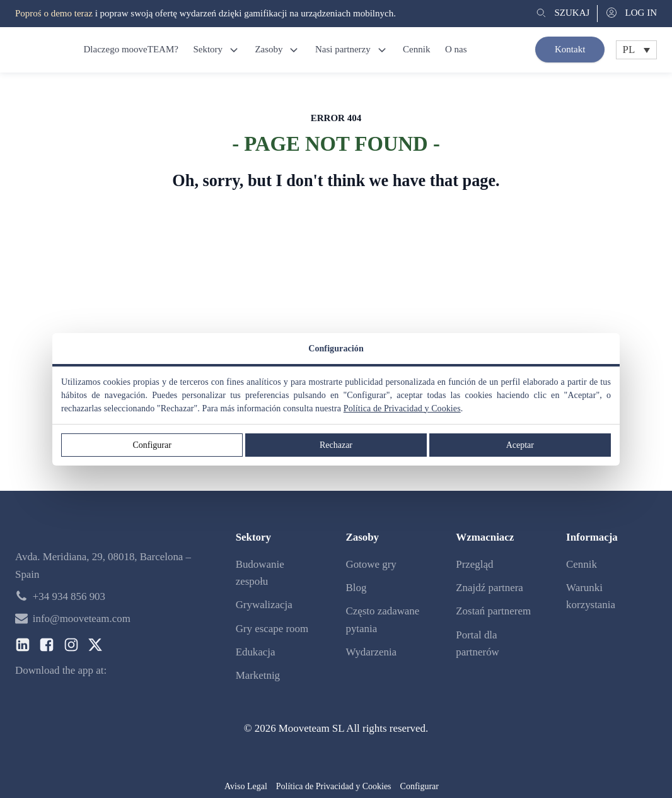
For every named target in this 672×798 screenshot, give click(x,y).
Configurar (152, 445)
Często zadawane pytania (382, 619)
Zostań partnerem (493, 611)
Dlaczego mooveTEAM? (130, 49)
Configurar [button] (420, 786)
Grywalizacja (264, 605)
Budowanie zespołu (260, 573)
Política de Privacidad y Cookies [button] (334, 786)
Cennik (416, 49)
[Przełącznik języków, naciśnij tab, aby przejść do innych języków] (636, 50)
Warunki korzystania (591, 596)
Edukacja (256, 652)
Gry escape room (272, 629)
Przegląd (474, 564)
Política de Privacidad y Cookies (402, 408)
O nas (456, 49)
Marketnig (258, 675)
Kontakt (570, 49)
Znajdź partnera (490, 588)
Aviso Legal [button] (246, 786)
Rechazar (336, 445)
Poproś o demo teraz (54, 13)
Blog (356, 588)
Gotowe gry (371, 564)
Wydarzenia (371, 652)
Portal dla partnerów (478, 643)
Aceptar (520, 445)
